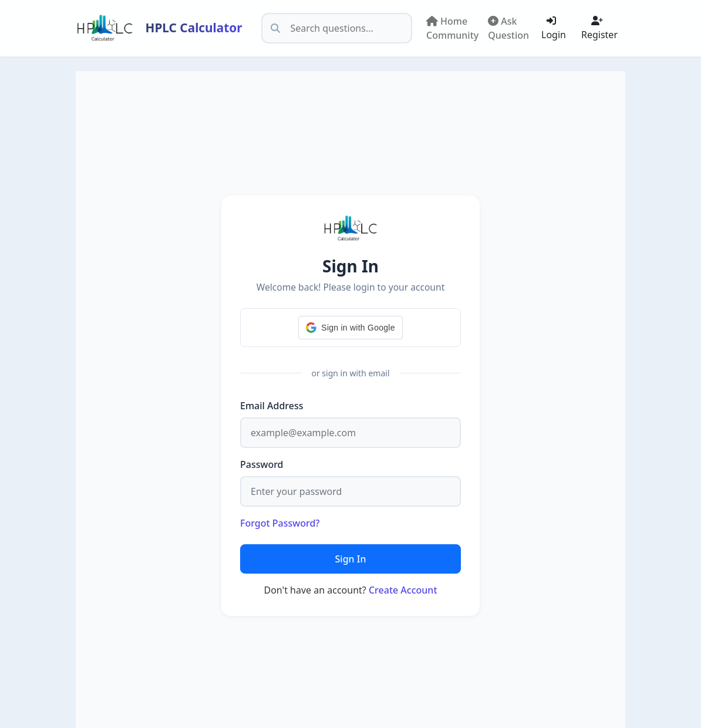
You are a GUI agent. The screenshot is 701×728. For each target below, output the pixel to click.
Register (599, 28)
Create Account (403, 590)
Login (554, 28)
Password (262, 464)
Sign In (351, 559)
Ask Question (508, 28)
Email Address (272, 406)
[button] (350, 328)
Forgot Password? (280, 523)
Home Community (452, 28)
